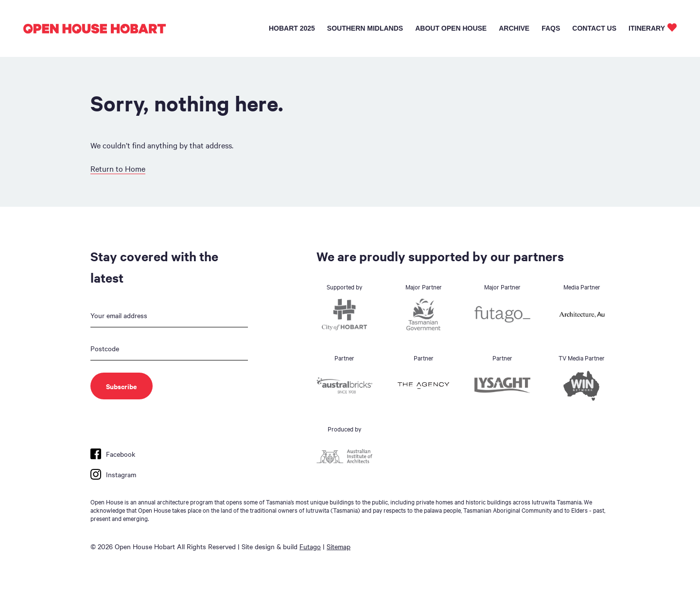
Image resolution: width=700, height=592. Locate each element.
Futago (310, 546)
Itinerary (647, 28)
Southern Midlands (365, 28)
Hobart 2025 (292, 28)
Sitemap (339, 546)
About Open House (451, 28)
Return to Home (118, 168)
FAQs (551, 28)
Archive (514, 28)
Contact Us (594, 28)
